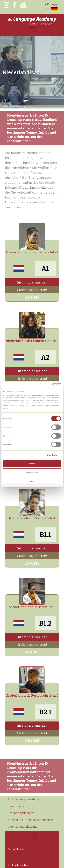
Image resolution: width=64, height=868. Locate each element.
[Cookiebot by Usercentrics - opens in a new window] (46, 384)
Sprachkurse (17, 107)
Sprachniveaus (18, 806)
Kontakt (13, 862)
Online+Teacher (17, 854)
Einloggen (52, 4)
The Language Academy (24, 799)
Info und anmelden (32, 282)
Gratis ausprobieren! (32, 290)
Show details (52, 455)
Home (7, 107)
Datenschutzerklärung (23, 827)
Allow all (32, 463)
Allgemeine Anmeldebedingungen (30, 820)
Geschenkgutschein (21, 813)
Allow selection (32, 472)
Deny (32, 481)
